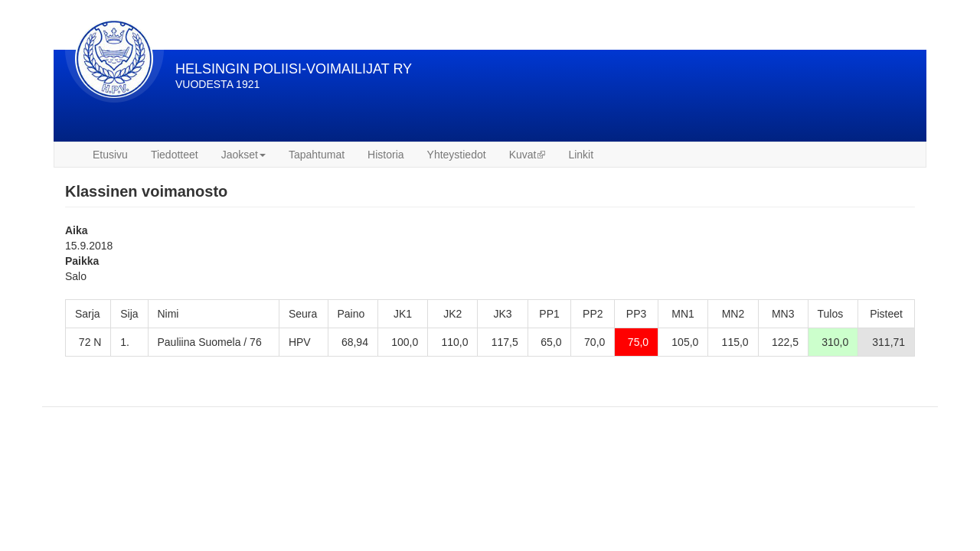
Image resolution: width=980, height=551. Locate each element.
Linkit (581, 155)
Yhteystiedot (457, 155)
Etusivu (110, 155)
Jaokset (243, 155)
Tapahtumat (317, 155)
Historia (385, 155)
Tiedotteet (175, 155)
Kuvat (528, 155)
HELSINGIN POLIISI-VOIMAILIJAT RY (294, 69)
